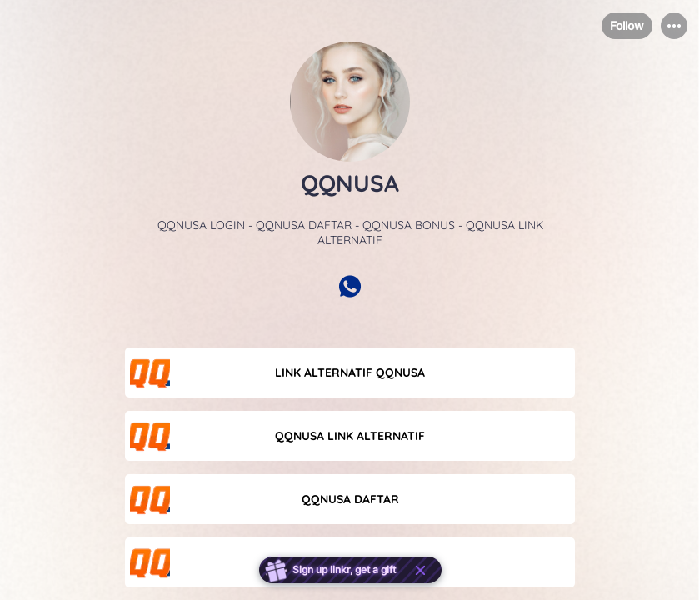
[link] (350, 372)
